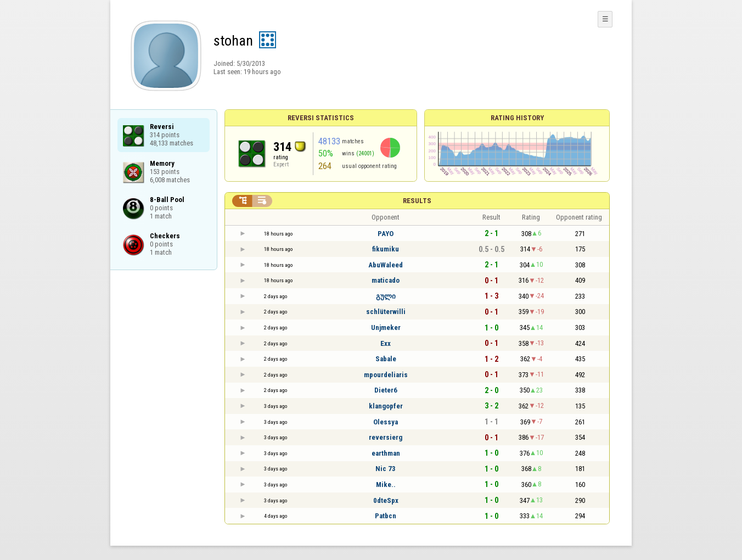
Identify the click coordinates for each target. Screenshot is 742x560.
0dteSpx (386, 500)
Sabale (386, 359)
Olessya (386, 422)
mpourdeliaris (386, 375)
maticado (386, 280)
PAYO (386, 234)
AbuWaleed (386, 265)
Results (417, 201)
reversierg (386, 437)
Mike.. (386, 485)
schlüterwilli (386, 312)
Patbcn (386, 516)
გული (386, 296)
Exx (386, 343)
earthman (386, 453)
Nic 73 (386, 469)
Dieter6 (386, 390)
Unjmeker (386, 327)
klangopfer (386, 406)
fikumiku (386, 249)
